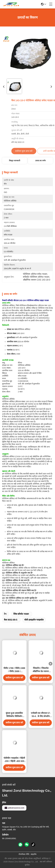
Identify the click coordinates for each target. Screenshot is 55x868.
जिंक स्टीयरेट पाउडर (21, 614)
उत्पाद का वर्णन (40, 161)
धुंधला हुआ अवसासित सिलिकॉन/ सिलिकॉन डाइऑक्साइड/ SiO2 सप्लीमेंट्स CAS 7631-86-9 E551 (14, 715)
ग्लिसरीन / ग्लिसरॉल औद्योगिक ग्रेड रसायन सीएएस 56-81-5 (41, 670)
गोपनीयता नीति (24, 854)
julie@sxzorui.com (14, 808)
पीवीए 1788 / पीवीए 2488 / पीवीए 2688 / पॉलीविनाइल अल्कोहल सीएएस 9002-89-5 (14, 670)
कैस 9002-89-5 (11, 620)
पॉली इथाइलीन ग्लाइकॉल (34, 620)
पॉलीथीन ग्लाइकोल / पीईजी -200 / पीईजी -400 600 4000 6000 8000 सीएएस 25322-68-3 (14, 760)
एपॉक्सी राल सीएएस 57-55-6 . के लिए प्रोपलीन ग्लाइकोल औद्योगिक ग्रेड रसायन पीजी (41, 715)
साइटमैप (34, 854)
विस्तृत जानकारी (15, 161)
